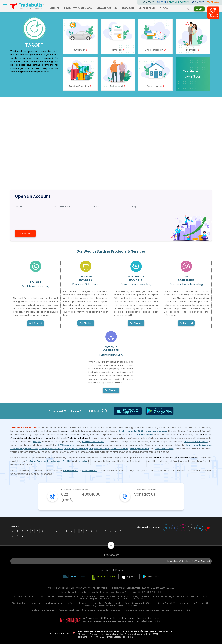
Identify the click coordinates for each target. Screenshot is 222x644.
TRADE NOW (213, 2)
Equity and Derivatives (198, 445)
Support (162, 2)
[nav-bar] (5, 6)
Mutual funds (102, 448)
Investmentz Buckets (196, 441)
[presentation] (36, 218)
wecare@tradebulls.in (123, 637)
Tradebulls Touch (106, 577)
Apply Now (25, 234)
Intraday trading (164, 448)
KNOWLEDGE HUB (107, 8)
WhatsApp (148, 2)
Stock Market (90, 470)
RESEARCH (128, 8)
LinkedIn (82, 461)
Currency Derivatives (51, 448)
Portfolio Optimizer (93, 441)
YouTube (31, 461)
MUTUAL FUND (147, 8)
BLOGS (164, 8)
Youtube (208, 528)
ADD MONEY (198, 2)
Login (199, 9)
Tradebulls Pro (78, 577)
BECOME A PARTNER (179, 2)
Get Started (35, 323)
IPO (91, 448)
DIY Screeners (66, 445)
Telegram (166, 528)
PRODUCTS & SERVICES (78, 8)
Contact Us (145, 494)
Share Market (71, 470)
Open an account (213, 16)
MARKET (54, 8)
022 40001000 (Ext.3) (81, 497)
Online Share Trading (76, 448)
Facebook (43, 461)
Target (37, 441)
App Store (131, 577)
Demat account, (120, 448)
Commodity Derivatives (24, 448)
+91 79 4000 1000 (98, 637)
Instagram (56, 461)
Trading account (139, 448)
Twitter (67, 461)
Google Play (154, 577)
